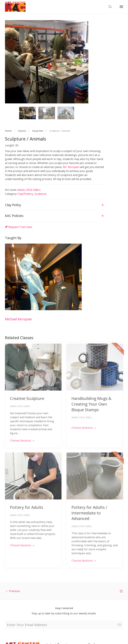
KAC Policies (14, 216)
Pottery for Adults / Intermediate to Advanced (89, 508)
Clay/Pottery (25, 194)
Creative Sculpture (27, 393)
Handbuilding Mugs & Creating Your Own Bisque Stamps (91, 399)
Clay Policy (13, 205)
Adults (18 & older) (29, 190)
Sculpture (40, 194)
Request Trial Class (19, 227)
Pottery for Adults (27, 502)
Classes (22, 131)
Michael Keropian (19, 319)
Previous (14, 591)
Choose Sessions (23, 435)
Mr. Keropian (71, 167)
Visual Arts (38, 131)
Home (8, 131)
